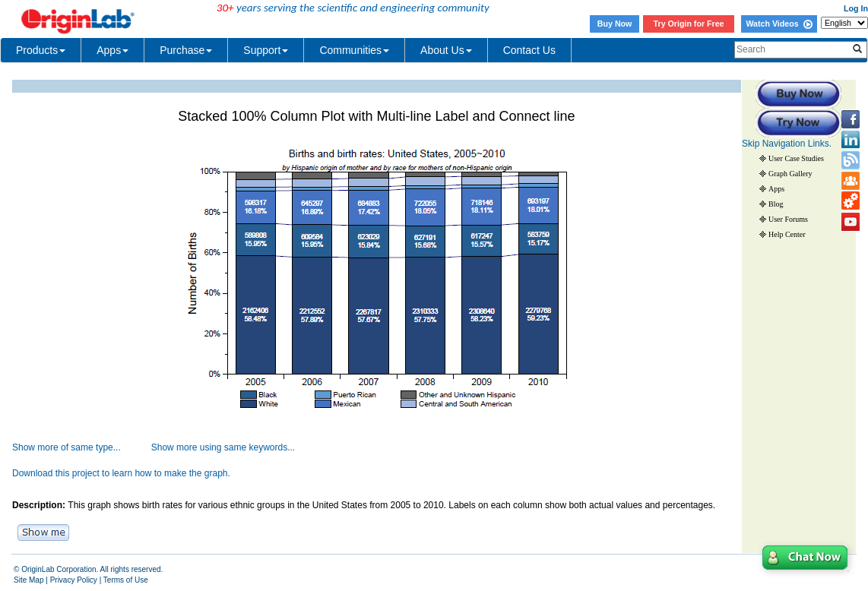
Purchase (186, 50)
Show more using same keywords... (223, 447)
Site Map (29, 580)
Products (41, 50)
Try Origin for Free (689, 24)
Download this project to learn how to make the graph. (121, 473)
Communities (354, 50)
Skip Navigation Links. (787, 144)
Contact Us (529, 50)
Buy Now (615, 24)
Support (266, 50)
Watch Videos (779, 24)
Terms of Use (126, 580)
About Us (446, 50)
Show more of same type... (67, 447)
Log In (856, 8)
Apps (112, 50)
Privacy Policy (74, 580)
